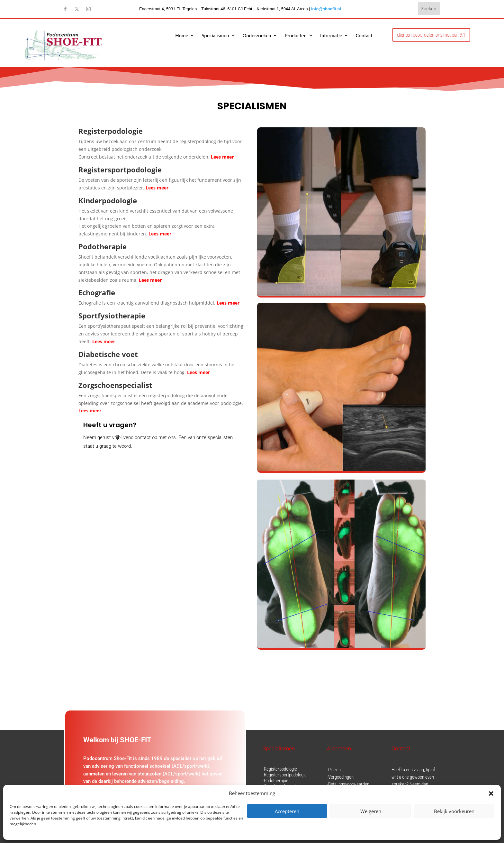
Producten (295, 36)
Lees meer (158, 188)
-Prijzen (334, 770)
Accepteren (287, 811)
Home (182, 36)
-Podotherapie (275, 781)
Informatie (331, 36)
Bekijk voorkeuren (454, 811)
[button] (491, 793)
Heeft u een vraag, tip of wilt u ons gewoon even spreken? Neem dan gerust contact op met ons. (413, 784)
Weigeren (371, 811)
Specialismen (215, 36)
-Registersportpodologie (285, 775)
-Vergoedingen (340, 777)
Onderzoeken (257, 36)
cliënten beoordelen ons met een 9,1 (431, 35)
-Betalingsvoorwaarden (348, 784)
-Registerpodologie (280, 769)
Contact (364, 36)
